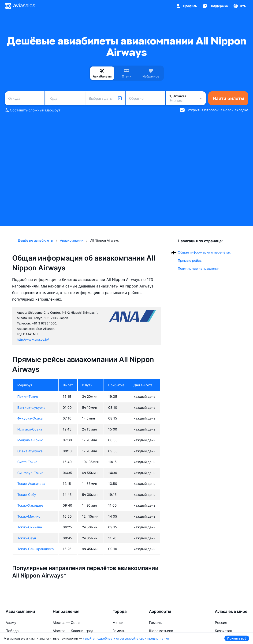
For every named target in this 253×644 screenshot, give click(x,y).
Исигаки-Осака (30, 429)
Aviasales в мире (231, 611)
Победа (12, 631)
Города (120, 611)
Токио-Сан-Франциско (35, 549)
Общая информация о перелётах (204, 252)
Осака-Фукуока (30, 451)
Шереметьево (161, 631)
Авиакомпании (20, 611)
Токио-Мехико (29, 516)
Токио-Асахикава (31, 484)
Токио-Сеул (27, 538)
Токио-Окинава (30, 527)
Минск (118, 623)
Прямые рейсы (190, 260)
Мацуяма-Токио (30, 440)
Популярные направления (199, 268)
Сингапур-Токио (30, 473)
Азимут (12, 623)
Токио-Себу (27, 495)
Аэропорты (160, 611)
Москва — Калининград (73, 631)
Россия (221, 623)
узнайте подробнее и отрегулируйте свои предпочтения (126, 638)
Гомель (119, 631)
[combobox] (25, 98)
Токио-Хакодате (30, 505)
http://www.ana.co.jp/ (33, 339)
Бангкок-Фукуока (31, 407)
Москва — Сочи (66, 623)
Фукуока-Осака (30, 418)
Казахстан (223, 631)
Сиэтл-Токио (27, 462)
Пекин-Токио (28, 396)
